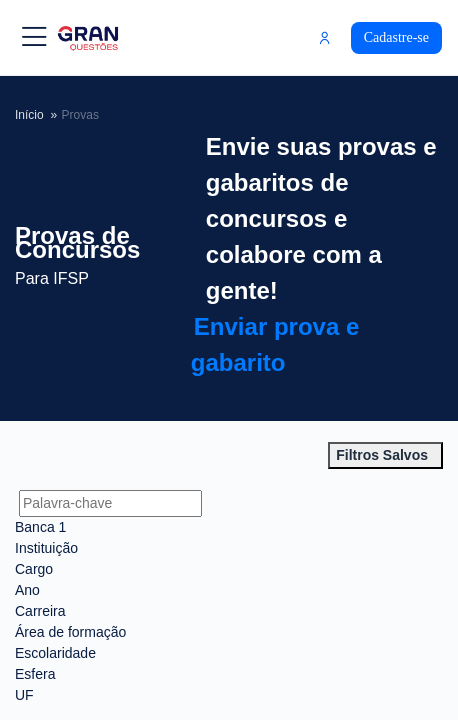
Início (38, 114)
